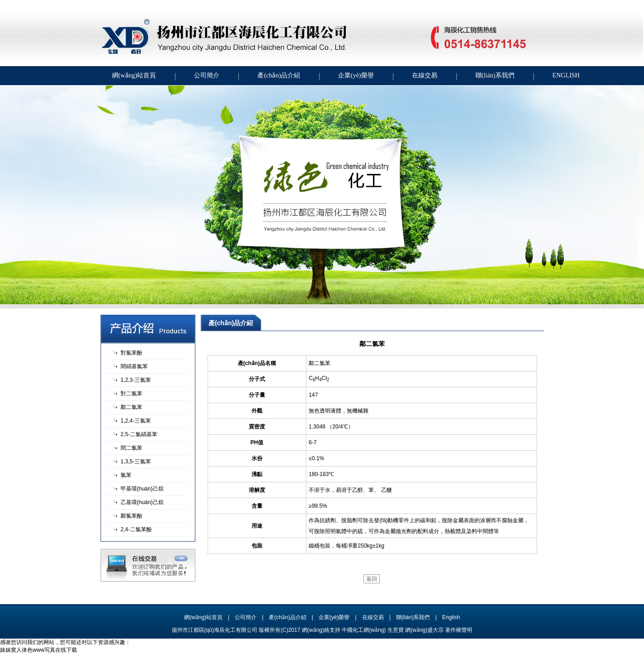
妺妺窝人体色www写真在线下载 (39, 650)
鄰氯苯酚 (131, 516)
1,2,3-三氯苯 (136, 380)
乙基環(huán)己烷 (142, 502)
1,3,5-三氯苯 (136, 462)
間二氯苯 (131, 448)
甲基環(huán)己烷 (142, 489)
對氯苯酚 (131, 353)
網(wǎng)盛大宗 (424, 630)
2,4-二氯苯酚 (136, 529)
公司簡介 (207, 75)
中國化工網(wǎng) (364, 630)
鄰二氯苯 (131, 407)
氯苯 (126, 475)
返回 (372, 579)
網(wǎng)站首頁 (134, 75)
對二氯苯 (131, 394)
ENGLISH (566, 75)
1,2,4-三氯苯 (136, 421)
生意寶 (396, 630)
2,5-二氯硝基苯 (139, 434)
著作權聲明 (459, 630)
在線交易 (425, 75)
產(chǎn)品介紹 (279, 75)
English (451, 617)
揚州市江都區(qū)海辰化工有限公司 (215, 630)
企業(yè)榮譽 (356, 75)
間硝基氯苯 (134, 366)
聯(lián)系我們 (495, 75)
